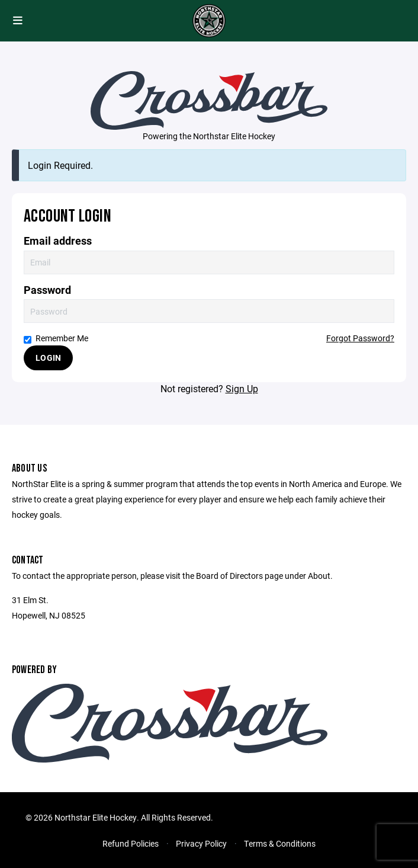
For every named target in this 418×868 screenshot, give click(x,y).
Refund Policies (131, 843)
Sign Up (242, 388)
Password (47, 290)
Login (48, 358)
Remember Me (56, 338)
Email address (58, 241)
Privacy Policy (201, 843)
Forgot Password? (360, 338)
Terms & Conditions (280, 843)
